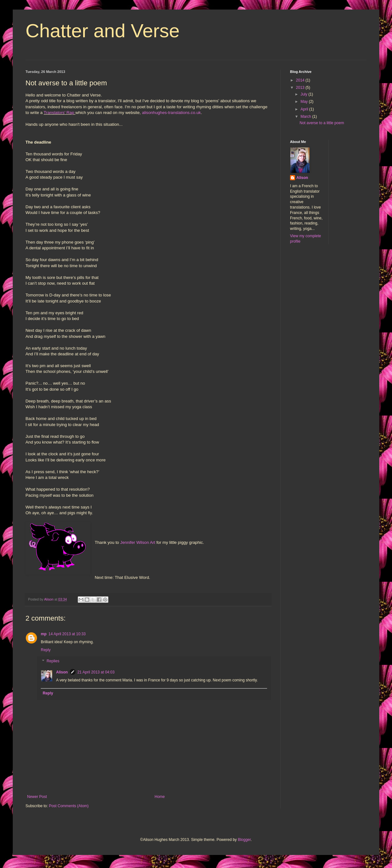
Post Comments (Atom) (69, 806)
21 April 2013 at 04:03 (96, 672)
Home (160, 797)
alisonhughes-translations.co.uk (171, 113)
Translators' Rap (59, 113)
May (305, 102)
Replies (53, 661)
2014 (301, 80)
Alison (62, 672)
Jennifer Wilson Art (138, 542)
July (305, 94)
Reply (46, 650)
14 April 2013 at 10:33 (67, 634)
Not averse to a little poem (322, 123)
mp (44, 634)
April (305, 109)
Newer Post (37, 797)
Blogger (244, 840)
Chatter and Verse (103, 31)
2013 (301, 88)
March (306, 117)
